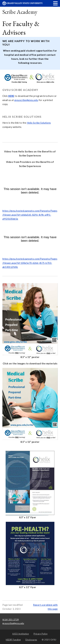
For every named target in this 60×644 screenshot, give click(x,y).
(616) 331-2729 (11, 620)
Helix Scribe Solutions (39, 123)
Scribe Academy (20, 12)
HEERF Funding (13, 640)
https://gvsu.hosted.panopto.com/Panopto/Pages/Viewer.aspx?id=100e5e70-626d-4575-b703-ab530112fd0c (30, 263)
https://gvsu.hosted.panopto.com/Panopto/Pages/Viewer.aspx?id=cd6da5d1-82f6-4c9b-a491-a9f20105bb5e (30, 215)
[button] (56, 3)
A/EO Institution (21, 634)
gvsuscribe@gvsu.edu (26, 100)
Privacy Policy (41, 634)
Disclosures (31, 640)
